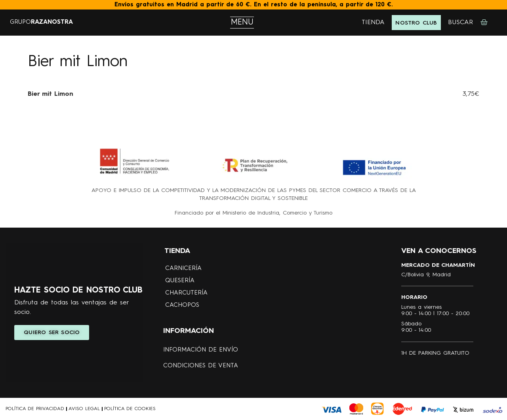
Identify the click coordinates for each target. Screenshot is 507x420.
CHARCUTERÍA (186, 293)
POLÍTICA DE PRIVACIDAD (35, 409)
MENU (242, 23)
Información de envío (201, 350)
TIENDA (373, 23)
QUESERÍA (180, 281)
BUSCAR (460, 23)
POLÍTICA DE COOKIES (130, 409)
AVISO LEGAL (84, 409)
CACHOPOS (182, 305)
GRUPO (41, 22)
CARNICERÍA (183, 269)
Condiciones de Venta (201, 366)
